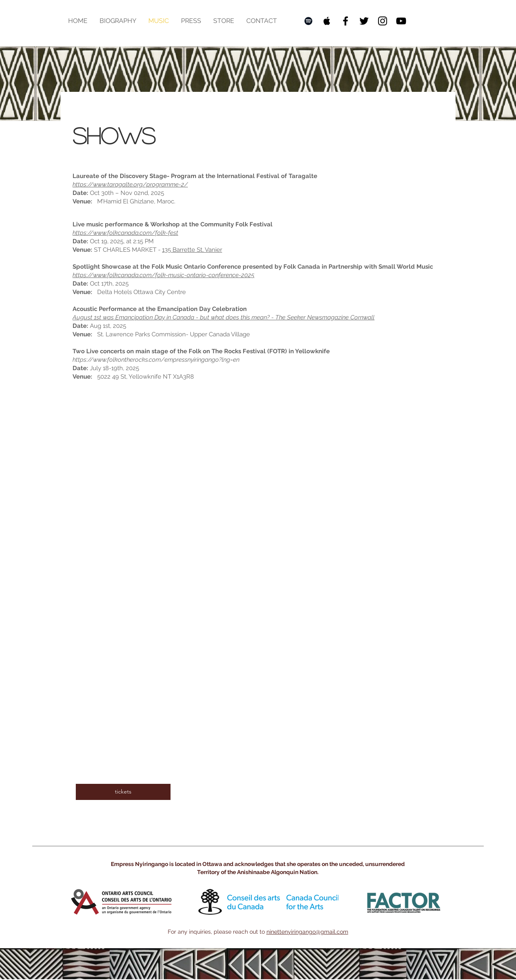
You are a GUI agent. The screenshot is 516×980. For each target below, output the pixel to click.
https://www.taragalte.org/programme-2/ (130, 184)
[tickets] (123, 792)
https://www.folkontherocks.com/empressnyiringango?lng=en (156, 360)
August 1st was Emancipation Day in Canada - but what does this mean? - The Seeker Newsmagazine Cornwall (224, 317)
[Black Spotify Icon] (308, 21)
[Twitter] (364, 21)
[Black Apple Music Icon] (327, 21)
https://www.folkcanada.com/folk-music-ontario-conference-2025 (163, 275)
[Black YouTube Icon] (401, 21)
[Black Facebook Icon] (345, 21)
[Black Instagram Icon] (383, 21)
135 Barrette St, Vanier (192, 250)
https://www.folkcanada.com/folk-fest (125, 233)
